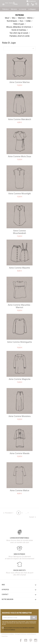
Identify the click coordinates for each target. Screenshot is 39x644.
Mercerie (14, 9)
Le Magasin (32, 9)
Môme (30, 18)
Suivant (33, 517)
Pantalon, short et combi (20, 36)
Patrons (6, 9)
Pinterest (32, 640)
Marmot (21, 18)
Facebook (22, 640)
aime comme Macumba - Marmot (19, 306)
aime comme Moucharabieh (19, 232)
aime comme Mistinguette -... (20, 343)
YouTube (27, 640)
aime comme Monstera (19, 416)
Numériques (12, 21)
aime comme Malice (20, 490)
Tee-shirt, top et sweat (19, 33)
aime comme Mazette (19, 268)
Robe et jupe (19, 24)
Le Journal (23, 9)
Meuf (7, 18)
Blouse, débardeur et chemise (19, 27)
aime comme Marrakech (20, 119)
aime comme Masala (19, 453)
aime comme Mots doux (19, 156)
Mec (14, 18)
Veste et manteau (19, 30)
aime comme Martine (20, 82)
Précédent (7, 513)
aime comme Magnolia (19, 379)
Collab (28, 21)
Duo (21, 21)
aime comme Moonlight (20, 194)
